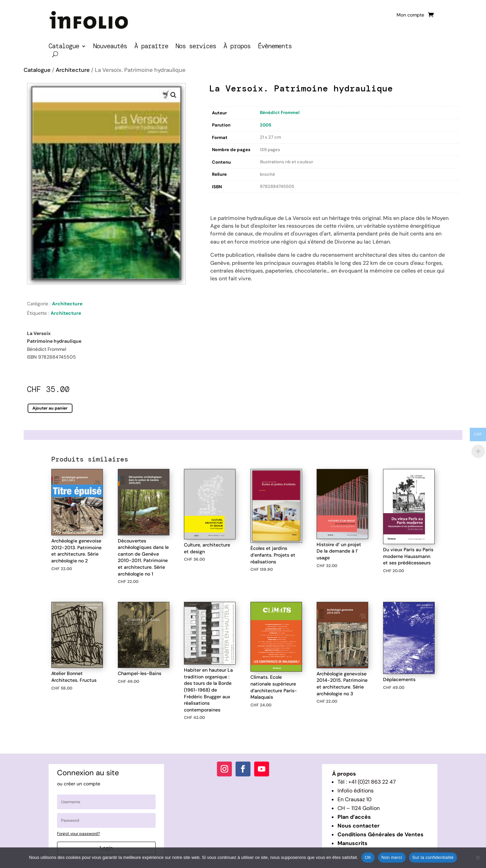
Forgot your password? (78, 834)
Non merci (392, 857)
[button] (173, 95)
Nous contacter (359, 826)
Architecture (73, 70)
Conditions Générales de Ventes (381, 834)
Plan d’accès (354, 817)
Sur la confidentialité (433, 857)
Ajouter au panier (50, 408)
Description (223, 200)
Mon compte (410, 15)
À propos (237, 47)
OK (368, 857)
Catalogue (64, 47)
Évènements (275, 47)
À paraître (151, 47)
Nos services (196, 47)
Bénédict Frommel (280, 113)
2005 (266, 125)
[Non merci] (478, 858)
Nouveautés (110, 47)
